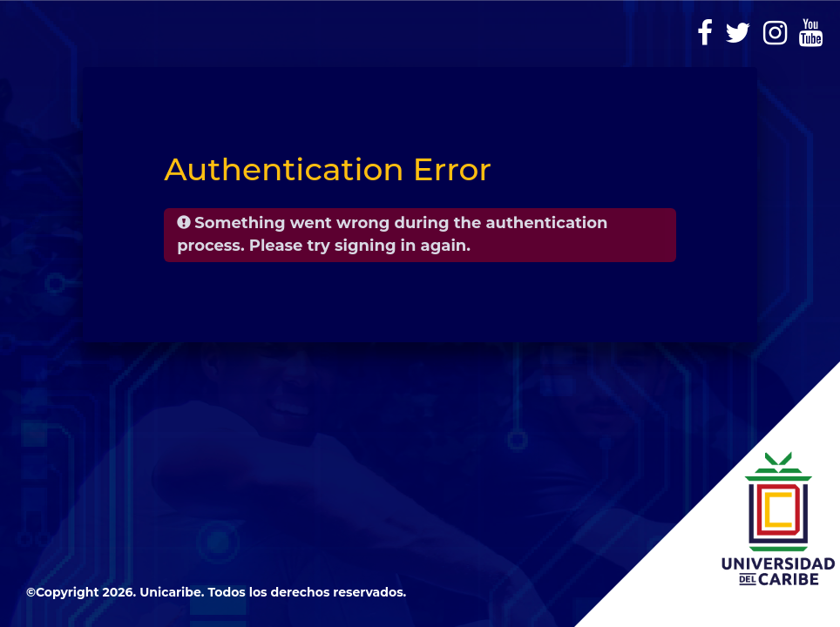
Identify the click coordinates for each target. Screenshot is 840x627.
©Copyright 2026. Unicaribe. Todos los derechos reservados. (216, 592)
